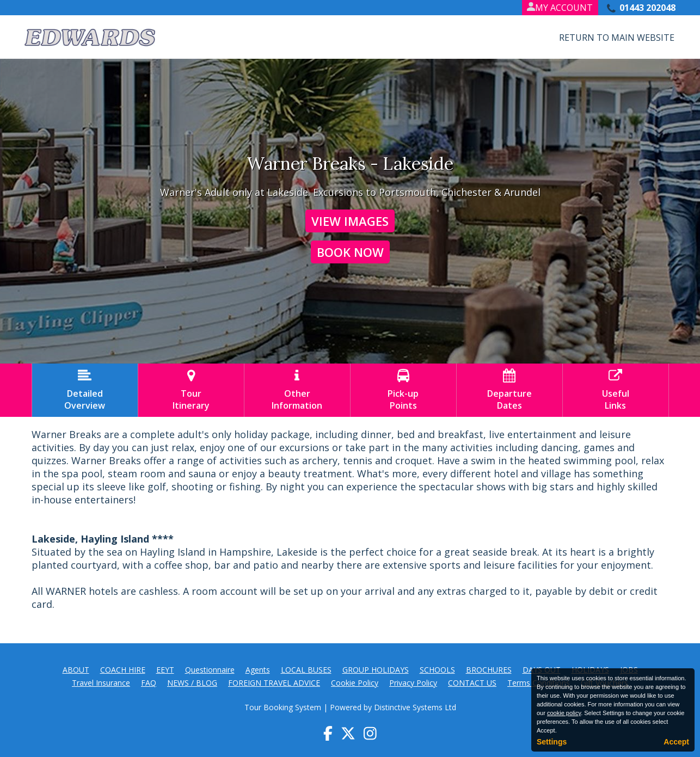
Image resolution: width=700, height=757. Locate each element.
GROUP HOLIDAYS (376, 670)
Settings (552, 742)
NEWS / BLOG (192, 683)
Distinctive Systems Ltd (415, 707)
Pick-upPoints (403, 390)
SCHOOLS (437, 670)
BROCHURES (489, 670)
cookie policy (564, 713)
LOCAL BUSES (306, 670)
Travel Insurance (101, 683)
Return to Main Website (617, 38)
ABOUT (76, 670)
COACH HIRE (123, 670)
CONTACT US (472, 683)
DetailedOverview (85, 390)
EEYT (165, 670)
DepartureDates (509, 390)
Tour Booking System (283, 707)
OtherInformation (297, 390)
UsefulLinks (616, 390)
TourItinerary (191, 390)
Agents (258, 670)
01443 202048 (647, 8)
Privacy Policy (413, 683)
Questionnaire (210, 670)
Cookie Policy (355, 683)
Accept (676, 742)
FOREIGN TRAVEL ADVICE (274, 683)
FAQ (149, 683)
